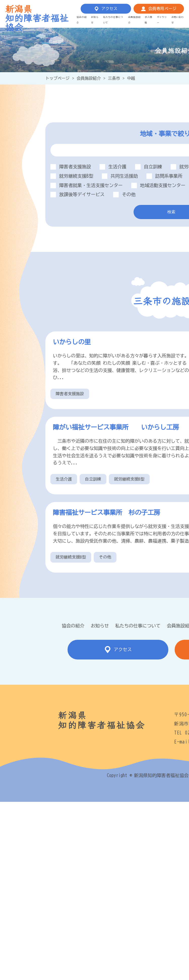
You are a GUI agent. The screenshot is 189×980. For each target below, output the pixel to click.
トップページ (57, 78)
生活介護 (64, 479)
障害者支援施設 (70, 394)
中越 (131, 78)
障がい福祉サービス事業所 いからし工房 (119, 427)
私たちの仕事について (138, 626)
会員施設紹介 (89, 78)
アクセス (109, 9)
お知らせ (100, 626)
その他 (105, 557)
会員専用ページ (162, 9)
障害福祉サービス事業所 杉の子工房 (106, 512)
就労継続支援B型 (129, 479)
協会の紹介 (73, 626)
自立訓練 (93, 479)
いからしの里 (72, 342)
